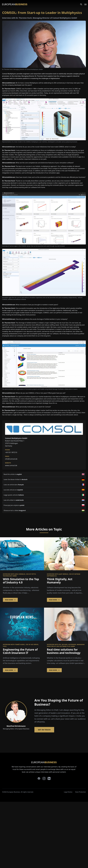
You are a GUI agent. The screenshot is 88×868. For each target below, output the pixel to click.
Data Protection (81, 792)
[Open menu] (84, 4)
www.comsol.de (11, 465)
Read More (10, 600)
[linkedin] (49, 778)
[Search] (81, 4)
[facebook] (39, 778)
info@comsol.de (11, 459)
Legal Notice (68, 792)
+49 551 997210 (11, 452)
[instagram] (44, 778)
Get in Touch (44, 730)
